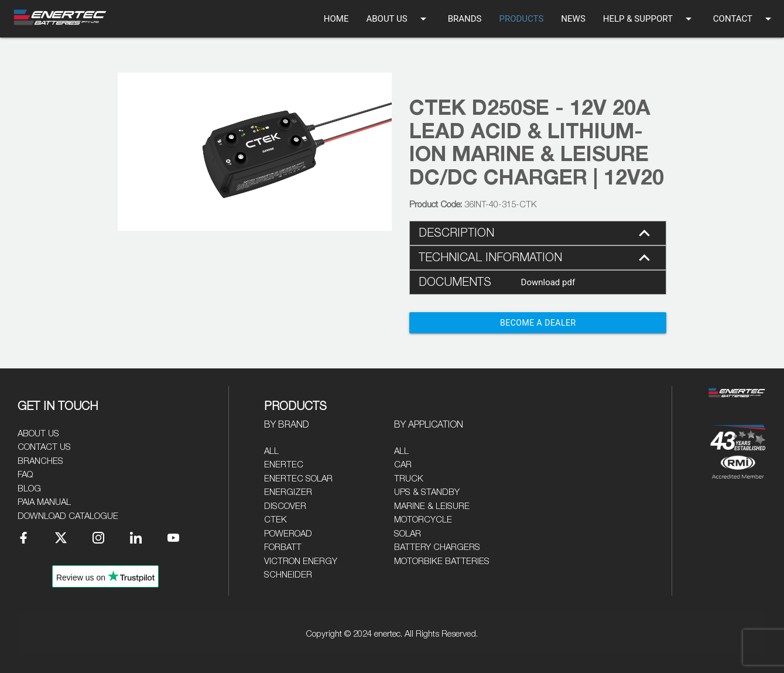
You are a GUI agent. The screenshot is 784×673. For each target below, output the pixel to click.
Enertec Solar (298, 479)
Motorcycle (423, 520)
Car (403, 465)
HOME (336, 19)
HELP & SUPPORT (649, 19)
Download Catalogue (68, 516)
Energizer (288, 492)
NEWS (573, 19)
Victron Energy (301, 561)
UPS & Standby (427, 492)
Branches (40, 461)
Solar (408, 534)
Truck (409, 479)
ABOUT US (398, 19)
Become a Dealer (538, 323)
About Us (38, 434)
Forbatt (283, 547)
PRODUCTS (521, 19)
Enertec (284, 465)
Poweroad (288, 534)
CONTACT (744, 19)
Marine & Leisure (432, 506)
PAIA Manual (44, 502)
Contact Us (44, 447)
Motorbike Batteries (442, 561)
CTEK (275, 520)
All (271, 451)
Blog (29, 489)
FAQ (25, 475)
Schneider (288, 575)
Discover (285, 506)
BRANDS (465, 19)
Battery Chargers (437, 547)
